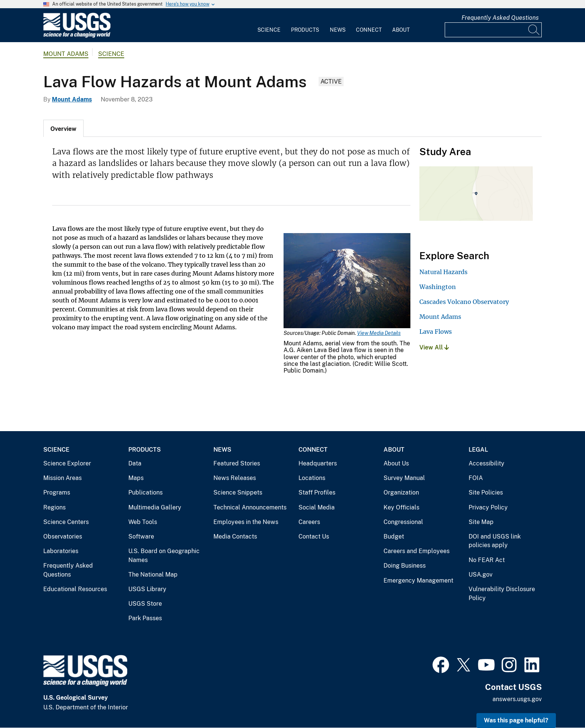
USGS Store (145, 604)
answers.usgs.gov (517, 699)
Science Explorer (67, 463)
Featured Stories (237, 463)
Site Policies (486, 492)
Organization (401, 492)
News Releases (235, 478)
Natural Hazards (443, 272)
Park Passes (145, 618)
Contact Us (314, 536)
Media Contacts (235, 536)
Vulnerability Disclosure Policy (502, 594)
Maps (136, 478)
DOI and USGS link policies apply (495, 541)
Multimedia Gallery (155, 507)
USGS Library (147, 589)
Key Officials (401, 507)
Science (269, 30)
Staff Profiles (317, 492)
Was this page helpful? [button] (516, 720)
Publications (146, 492)
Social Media (317, 507)
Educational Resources (75, 589)
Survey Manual (404, 478)
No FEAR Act (487, 560)
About (401, 30)
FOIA (476, 478)
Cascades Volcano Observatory (464, 302)
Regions (54, 507)
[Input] (493, 30)
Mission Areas (62, 478)
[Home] (77, 36)
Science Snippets (238, 492)
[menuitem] (269, 25)
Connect (369, 30)
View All (434, 347)
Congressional (403, 522)
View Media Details (379, 333)
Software (141, 536)
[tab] (63, 128)
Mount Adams (66, 54)
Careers (309, 522)
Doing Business (405, 566)
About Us (396, 463)
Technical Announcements (250, 507)
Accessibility (487, 463)
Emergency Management (418, 580)
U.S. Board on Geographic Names (164, 556)
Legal (478, 450)
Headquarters (318, 463)
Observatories (63, 536)
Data (135, 463)
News (338, 30)
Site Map (481, 522)
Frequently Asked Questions (500, 18)
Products (305, 30)
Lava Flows (436, 332)
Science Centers (66, 522)
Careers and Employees (417, 551)
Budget (394, 536)
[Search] (534, 30)
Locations (312, 478)
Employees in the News (246, 522)
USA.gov (481, 575)
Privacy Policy (488, 507)
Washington (438, 287)
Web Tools (143, 522)
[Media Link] (347, 281)
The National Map (153, 575)
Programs (57, 492)
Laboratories (61, 551)
